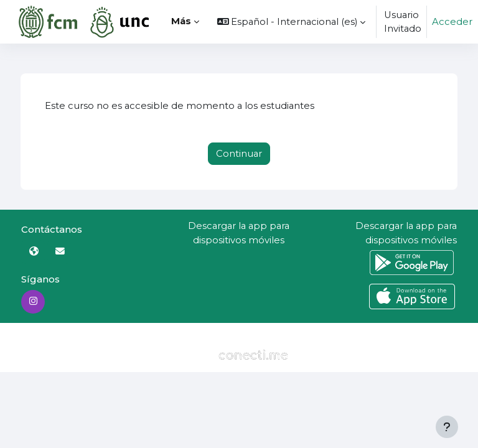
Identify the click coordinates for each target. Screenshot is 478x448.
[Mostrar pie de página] (447, 427)
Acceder (452, 22)
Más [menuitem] (181, 21)
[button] (292, 22)
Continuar (239, 154)
